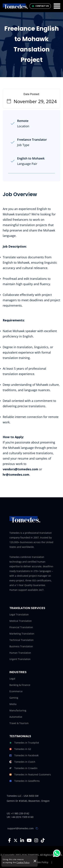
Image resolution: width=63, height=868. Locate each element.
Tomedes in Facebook (24, 755)
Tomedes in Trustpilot (24, 743)
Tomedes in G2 (20, 749)
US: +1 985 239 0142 (18, 813)
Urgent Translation (20, 659)
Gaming (14, 698)
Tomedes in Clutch (22, 762)
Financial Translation (21, 627)
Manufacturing (18, 710)
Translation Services (27, 608)
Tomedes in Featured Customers (30, 775)
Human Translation (20, 653)
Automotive (16, 717)
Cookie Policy (23, 862)
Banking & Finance (20, 685)
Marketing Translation (22, 634)
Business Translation (21, 646)
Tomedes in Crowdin (23, 768)
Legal (12, 679)
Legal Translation (19, 614)
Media (13, 704)
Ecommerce (16, 691)
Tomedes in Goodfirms (25, 781)
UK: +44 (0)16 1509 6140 (20, 817)
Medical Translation (21, 621)
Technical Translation (22, 640)
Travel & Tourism (19, 723)
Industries (18, 672)
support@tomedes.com (20, 828)
